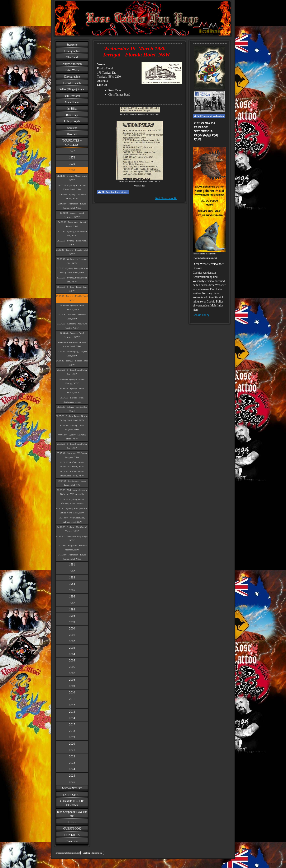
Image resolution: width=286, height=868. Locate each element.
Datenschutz (73, 853)
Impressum (61, 853)
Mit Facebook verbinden (113, 192)
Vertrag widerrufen (92, 853)
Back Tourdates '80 (166, 198)
